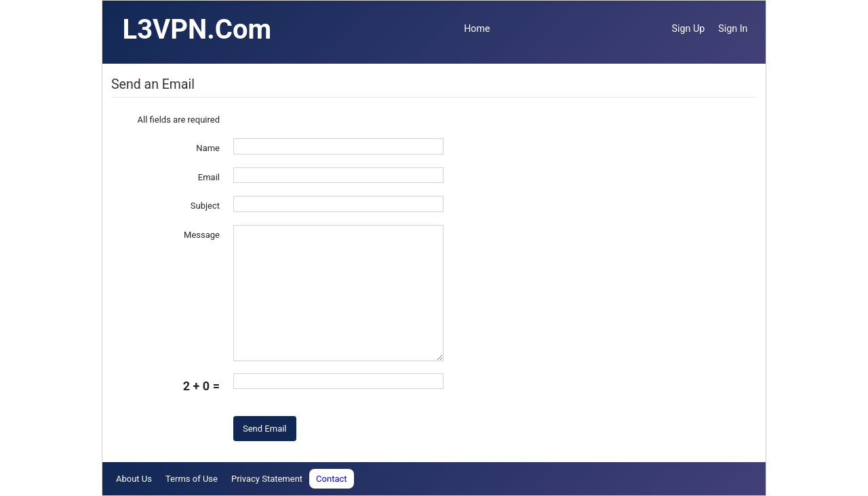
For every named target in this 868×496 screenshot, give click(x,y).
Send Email (265, 429)
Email (209, 177)
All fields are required (179, 120)
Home (477, 28)
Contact (331, 479)
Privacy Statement (267, 479)
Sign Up (689, 28)
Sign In (733, 28)
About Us (134, 479)
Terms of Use (192, 479)
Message (202, 235)
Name (208, 148)
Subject (205, 206)
